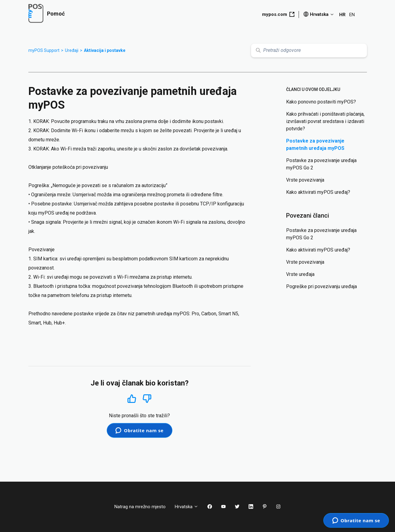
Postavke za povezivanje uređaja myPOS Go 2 (321, 164)
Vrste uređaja (300, 274)
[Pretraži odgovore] (309, 51)
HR (342, 15)
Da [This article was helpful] (132, 398)
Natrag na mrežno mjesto (140, 507)
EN (352, 15)
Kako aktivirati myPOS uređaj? (318, 192)
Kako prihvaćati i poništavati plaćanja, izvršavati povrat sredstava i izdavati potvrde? (325, 121)
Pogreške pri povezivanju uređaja (321, 286)
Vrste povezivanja (305, 180)
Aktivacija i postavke (105, 50)
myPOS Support (44, 50)
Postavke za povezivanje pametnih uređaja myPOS (315, 145)
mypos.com (278, 14)
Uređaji (72, 50)
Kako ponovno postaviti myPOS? (321, 102)
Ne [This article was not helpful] (147, 399)
